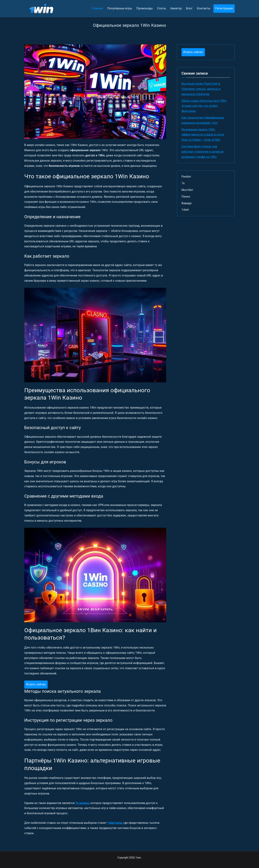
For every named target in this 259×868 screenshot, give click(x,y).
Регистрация (224, 8)
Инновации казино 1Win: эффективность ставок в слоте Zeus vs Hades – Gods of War (203, 135)
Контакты (204, 8)
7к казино (82, 803)
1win (138, 858)
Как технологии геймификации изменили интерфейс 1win (203, 120)
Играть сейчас (36, 684)
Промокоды (145, 8)
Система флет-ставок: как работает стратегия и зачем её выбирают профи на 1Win (203, 152)
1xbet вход (115, 823)
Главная (97, 8)
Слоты (162, 8)
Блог (189, 8)
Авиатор (176, 8)
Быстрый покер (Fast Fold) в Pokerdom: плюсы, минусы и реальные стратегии (201, 89)
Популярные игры (120, 8)
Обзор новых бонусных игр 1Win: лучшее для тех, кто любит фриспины (204, 106)
